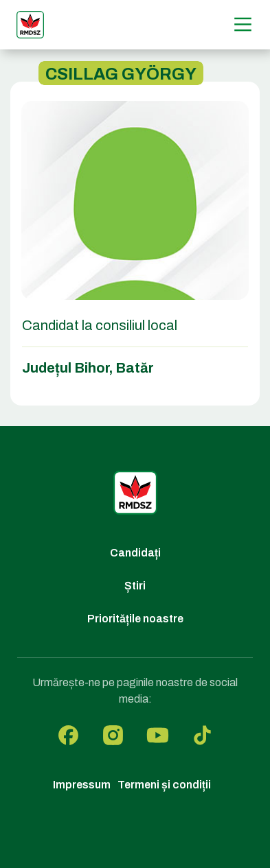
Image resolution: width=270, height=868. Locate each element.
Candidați (135, 553)
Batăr (135, 368)
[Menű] (243, 24)
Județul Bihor (66, 368)
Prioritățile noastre (135, 619)
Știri (135, 586)
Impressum (82, 785)
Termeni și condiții (164, 785)
